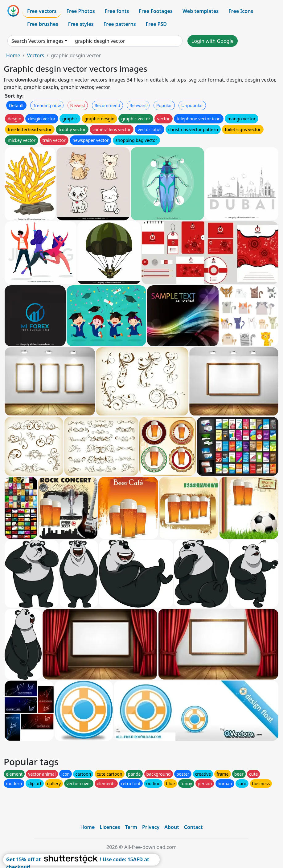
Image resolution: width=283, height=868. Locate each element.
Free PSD (156, 24)
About (172, 827)
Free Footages (156, 11)
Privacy (151, 827)
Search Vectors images (37, 41)
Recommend (107, 105)
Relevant (138, 105)
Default (16, 105)
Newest (78, 105)
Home (13, 55)
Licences (110, 827)
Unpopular (192, 105)
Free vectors (42, 11)
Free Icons (241, 11)
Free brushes (43, 24)
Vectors (35, 55)
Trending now (47, 105)
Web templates (201, 11)
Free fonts (117, 11)
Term (131, 827)
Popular (164, 105)
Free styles (81, 24)
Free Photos (80, 11)
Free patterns (120, 24)
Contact (193, 827)
